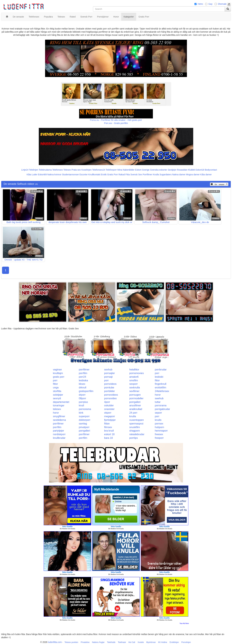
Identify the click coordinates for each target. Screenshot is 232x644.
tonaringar (59, 405)
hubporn (159, 427)
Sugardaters (165, 175)
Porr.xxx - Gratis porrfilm (116, 123)
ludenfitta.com (55, 642)
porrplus (83, 402)
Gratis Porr (113, 175)
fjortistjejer (110, 420)
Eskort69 (42, 175)
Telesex (67, 170)
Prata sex (76, 170)
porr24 (82, 377)
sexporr (134, 384)
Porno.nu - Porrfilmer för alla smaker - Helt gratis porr (116, 120)
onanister (109, 409)
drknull (83, 388)
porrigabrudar (162, 409)
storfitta (57, 391)
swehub (159, 398)
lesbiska (83, 380)
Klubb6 (191, 170)
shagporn (135, 431)
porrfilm (83, 373)
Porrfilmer (147, 175)
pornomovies (137, 373)
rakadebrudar (137, 434)
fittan (107, 424)
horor (158, 395)
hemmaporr (161, 431)
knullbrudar (59, 438)
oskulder (109, 405)
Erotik (104, 175)
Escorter (84, 175)
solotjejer (58, 395)
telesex (57, 409)
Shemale (222, 4)
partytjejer (58, 431)
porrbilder (110, 391)
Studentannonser (71, 175)
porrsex (159, 424)
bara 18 (108, 438)
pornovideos (111, 395)
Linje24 (25, 170)
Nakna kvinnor (54, 175)
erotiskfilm (160, 388)
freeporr (159, 438)
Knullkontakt (94, 175)
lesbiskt (159, 377)
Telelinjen (34, 170)
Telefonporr (111, 170)
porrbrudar (161, 370)
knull (81, 405)
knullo (158, 420)
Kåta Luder (32, 175)
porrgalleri (135, 402)
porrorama (161, 405)
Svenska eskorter (159, 170)
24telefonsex (162, 391)
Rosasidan (182, 170)
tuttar (158, 402)
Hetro (200, 4)
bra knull (109, 431)
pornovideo (110, 398)
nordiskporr (59, 434)
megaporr (110, 416)
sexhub (108, 370)
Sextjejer (172, 170)
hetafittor (134, 370)
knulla (133, 416)
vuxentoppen (137, 420)
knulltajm (58, 373)
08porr (82, 398)
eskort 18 (109, 434)
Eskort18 (200, 170)
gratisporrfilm (86, 391)
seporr (158, 413)
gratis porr (59, 377)
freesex (159, 434)
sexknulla (135, 388)
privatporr (84, 427)
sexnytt (57, 398)
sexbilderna (59, 420)
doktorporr (85, 420)
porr (157, 373)
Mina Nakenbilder (126, 170)
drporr (82, 395)
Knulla (156, 175)
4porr (107, 402)
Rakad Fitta (124, 175)
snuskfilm (135, 427)
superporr (84, 416)
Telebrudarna (45, 170)
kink (81, 413)
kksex (82, 384)
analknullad (136, 409)
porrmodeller (136, 398)
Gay (210, 4)
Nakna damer (179, 175)
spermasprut (136, 424)
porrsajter (110, 373)
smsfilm (134, 380)
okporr (108, 413)
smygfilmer (59, 416)
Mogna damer (193, 175)
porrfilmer (84, 370)
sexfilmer (134, 391)
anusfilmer (135, 405)
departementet (61, 402)
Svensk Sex (136, 175)
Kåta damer (206, 175)
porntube (109, 388)
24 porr (133, 413)
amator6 (134, 377)
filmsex (108, 427)
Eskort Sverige (142, 170)
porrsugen (135, 395)
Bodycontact (211, 170)
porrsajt (108, 377)
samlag (83, 424)
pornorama (85, 409)
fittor (157, 380)
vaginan (57, 370)
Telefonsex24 (99, 170)
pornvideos (110, 384)
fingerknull (161, 384)
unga (56, 388)
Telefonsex (57, 170)
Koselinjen (86, 170)
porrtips (134, 438)
